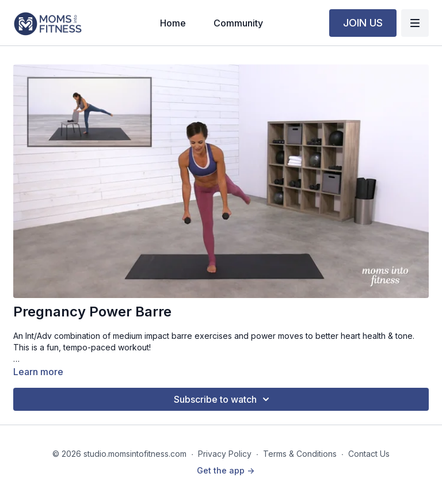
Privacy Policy (225, 454)
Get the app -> (226, 470)
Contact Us (369, 454)
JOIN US (363, 23)
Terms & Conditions (300, 454)
